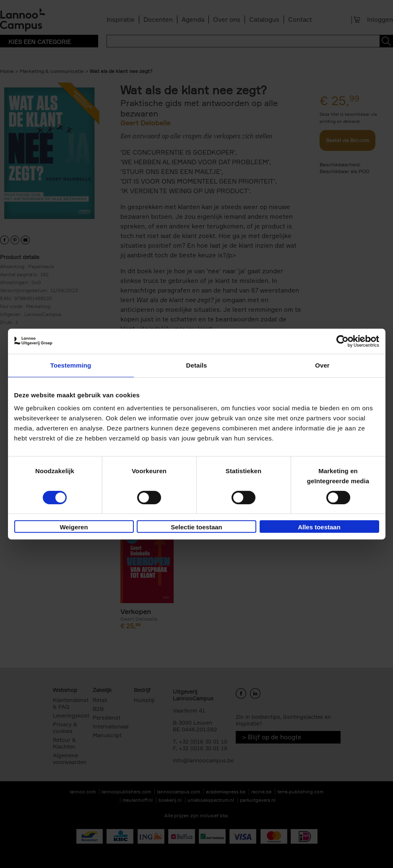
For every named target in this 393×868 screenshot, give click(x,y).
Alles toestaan (319, 527)
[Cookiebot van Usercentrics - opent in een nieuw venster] (342, 341)
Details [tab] (197, 365)
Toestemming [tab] (71, 365)
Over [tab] (322, 365)
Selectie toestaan (196, 527)
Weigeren (74, 527)
